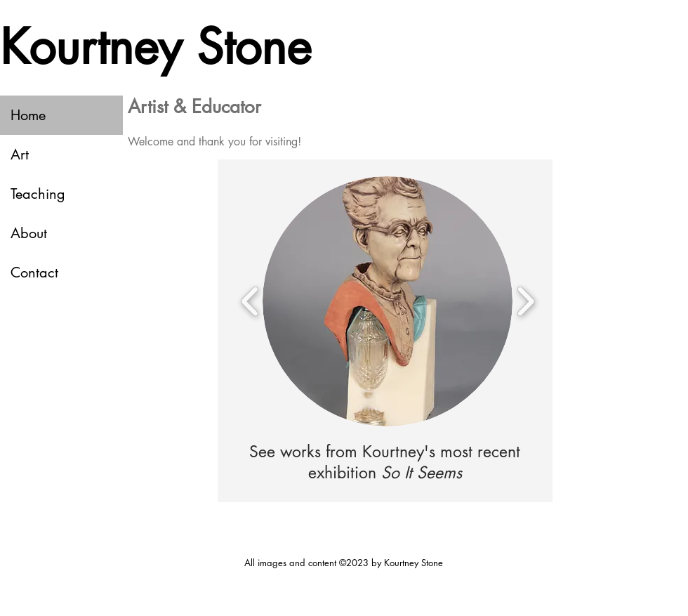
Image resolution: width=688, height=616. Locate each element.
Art (20, 155)
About (29, 233)
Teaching (38, 194)
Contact (34, 273)
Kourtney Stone (156, 47)
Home (28, 115)
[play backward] (250, 301)
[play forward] (525, 301)
